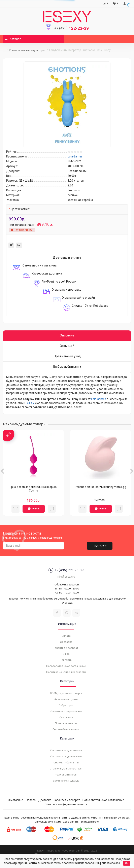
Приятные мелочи (66, 723)
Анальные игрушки (66, 699)
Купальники (66, 717)
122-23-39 (72, 28)
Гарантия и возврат (66, 648)
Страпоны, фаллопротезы (66, 769)
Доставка (66, 642)
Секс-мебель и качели (66, 729)
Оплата (66, 636)
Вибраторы (66, 705)
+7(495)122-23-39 (66, 570)
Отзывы (67, 346)
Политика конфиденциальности (66, 672)
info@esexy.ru (66, 577)
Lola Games (99, 399)
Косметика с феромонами (66, 711)
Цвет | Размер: (20, 209)
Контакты (66, 660)
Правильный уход (67, 356)
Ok (127, 863)
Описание (67, 335)
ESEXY (30, 403)
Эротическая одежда (66, 781)
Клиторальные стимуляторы (27, 50)
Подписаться (100, 546)
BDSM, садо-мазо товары (66, 693)
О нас (66, 654)
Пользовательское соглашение (66, 666)
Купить (34, 509)
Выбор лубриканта (67, 367)
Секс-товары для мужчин (66, 756)
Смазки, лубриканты (66, 763)
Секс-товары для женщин (66, 750)
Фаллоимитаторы (66, 775)
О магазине (15, 800)
